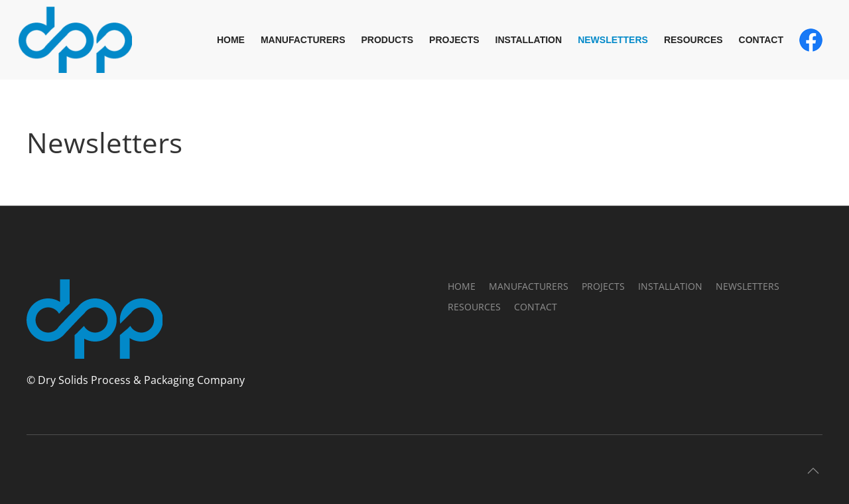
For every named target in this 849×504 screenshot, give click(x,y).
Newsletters (613, 40)
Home (231, 40)
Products (388, 40)
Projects (454, 40)
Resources (693, 40)
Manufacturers (303, 40)
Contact (761, 40)
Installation (529, 40)
